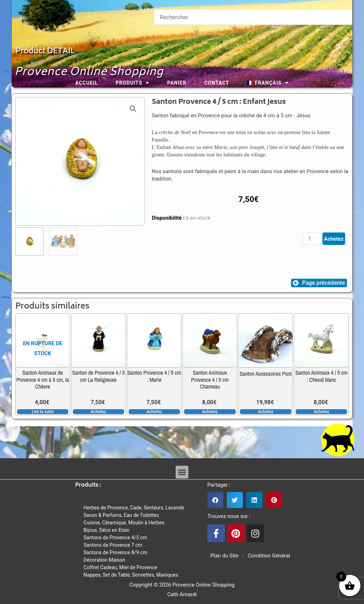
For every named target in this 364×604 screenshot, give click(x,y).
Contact (216, 83)
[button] (133, 109)
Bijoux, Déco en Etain (107, 530)
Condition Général (268, 556)
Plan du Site (223, 556)
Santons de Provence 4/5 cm (115, 538)
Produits (132, 83)
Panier (177, 83)
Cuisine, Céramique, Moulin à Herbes (124, 523)
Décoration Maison (104, 560)
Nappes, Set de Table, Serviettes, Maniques (131, 575)
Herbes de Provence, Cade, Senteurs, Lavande (134, 508)
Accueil (87, 83)
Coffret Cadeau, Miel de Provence (120, 567)
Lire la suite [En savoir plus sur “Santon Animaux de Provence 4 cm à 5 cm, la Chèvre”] (43, 412)
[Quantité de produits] (312, 239)
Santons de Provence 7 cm (113, 545)
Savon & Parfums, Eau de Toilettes (121, 515)
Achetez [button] (98, 412)
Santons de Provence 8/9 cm (115, 552)
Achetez (334, 239)
